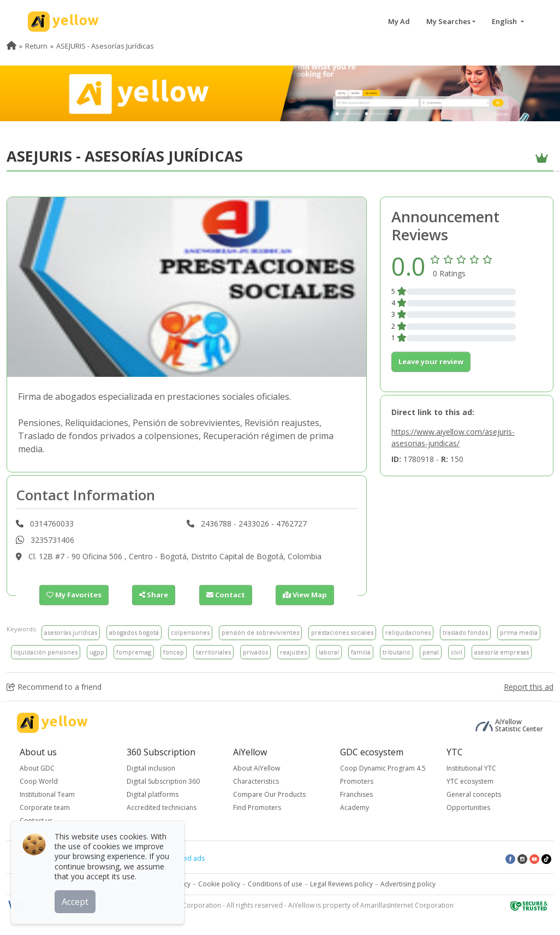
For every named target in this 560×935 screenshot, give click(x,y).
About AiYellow (257, 768)
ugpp (97, 652)
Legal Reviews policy (341, 884)
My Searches (448, 21)
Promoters (357, 781)
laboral (329, 652)
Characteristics (256, 781)
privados (255, 652)
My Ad (399, 21)
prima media (519, 632)
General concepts (474, 794)
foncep (174, 652)
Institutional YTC (471, 768)
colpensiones (190, 632)
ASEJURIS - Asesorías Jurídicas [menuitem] (105, 46)
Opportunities (468, 807)
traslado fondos (465, 632)
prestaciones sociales (342, 632)
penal (431, 652)
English (505, 21)
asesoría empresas (502, 652)
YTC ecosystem (470, 781)
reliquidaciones (408, 632)
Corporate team (45, 807)
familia (361, 652)
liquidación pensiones (46, 652)
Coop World (39, 781)
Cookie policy (219, 884)
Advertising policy (408, 884)
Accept (75, 902)
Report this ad (529, 687)
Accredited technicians (162, 807)
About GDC (37, 768)
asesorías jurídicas (71, 632)
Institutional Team (47, 794)
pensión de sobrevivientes (260, 632)
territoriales (213, 652)
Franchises (356, 794)
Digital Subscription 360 (163, 781)
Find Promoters (257, 807)
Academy (355, 807)
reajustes (293, 652)
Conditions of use (275, 884)
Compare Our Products (269, 794)
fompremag (134, 652)
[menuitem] (11, 46)
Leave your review (431, 362)
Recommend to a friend (54, 687)
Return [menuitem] (36, 46)
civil (457, 652)
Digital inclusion (151, 768)
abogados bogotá (134, 632)
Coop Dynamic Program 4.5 (383, 768)
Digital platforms (153, 794)
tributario (397, 652)
